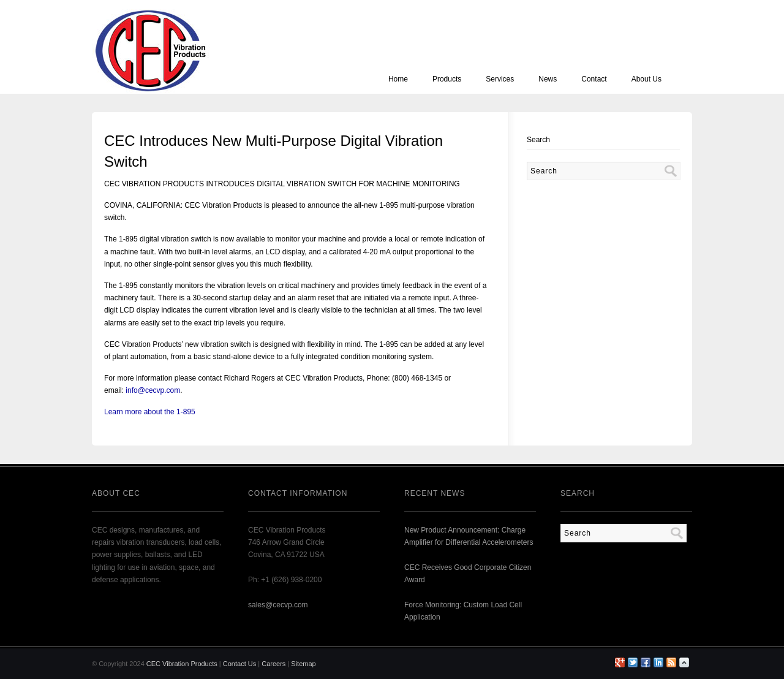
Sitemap (303, 664)
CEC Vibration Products (182, 664)
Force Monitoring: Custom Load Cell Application (463, 611)
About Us (646, 79)
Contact (594, 79)
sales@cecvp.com (278, 605)
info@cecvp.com (153, 390)
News (548, 79)
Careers (273, 664)
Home (398, 79)
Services (500, 79)
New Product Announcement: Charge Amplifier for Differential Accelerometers (469, 536)
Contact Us (239, 664)
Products (447, 79)
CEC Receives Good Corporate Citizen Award (468, 574)
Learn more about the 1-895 (150, 412)
